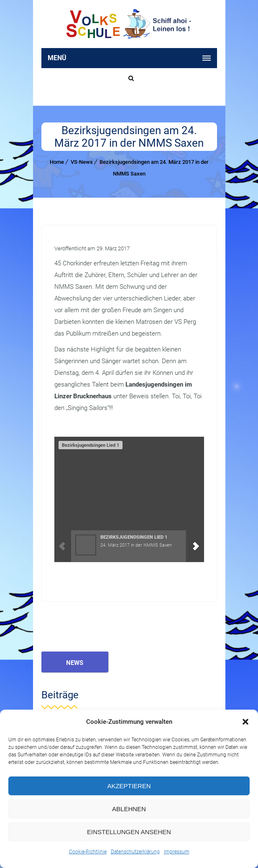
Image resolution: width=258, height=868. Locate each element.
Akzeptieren (129, 786)
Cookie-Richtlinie (88, 852)
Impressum (177, 852)
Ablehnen (129, 809)
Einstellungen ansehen (129, 832)
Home (57, 162)
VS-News (82, 162)
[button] (245, 722)
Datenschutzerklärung (135, 852)
